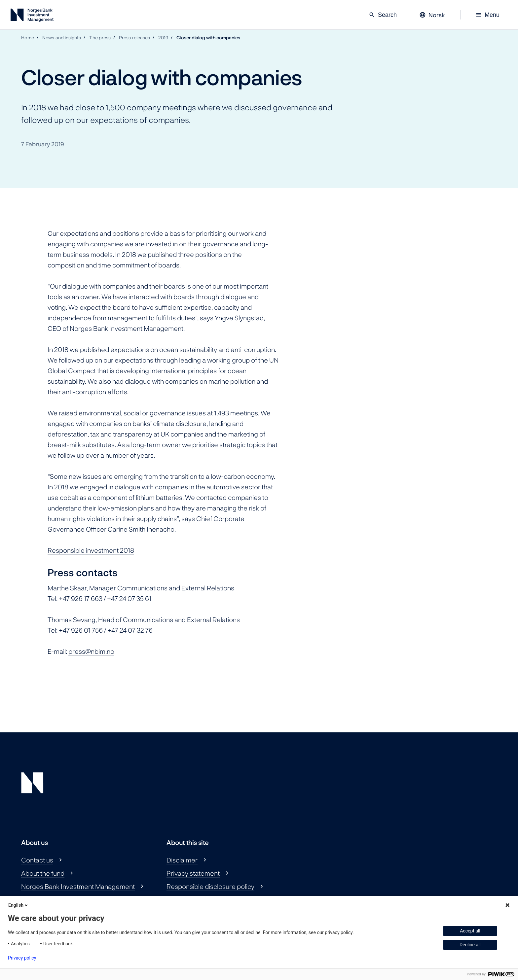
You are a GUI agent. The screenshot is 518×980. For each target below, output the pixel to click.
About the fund (43, 873)
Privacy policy (22, 958)
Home (28, 37)
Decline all (470, 945)
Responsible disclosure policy (210, 886)
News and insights (62, 37)
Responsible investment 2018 (91, 550)
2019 (163, 37)
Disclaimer (182, 860)
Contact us (37, 860)
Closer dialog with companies (208, 37)
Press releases (134, 37)
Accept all (470, 931)
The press (100, 37)
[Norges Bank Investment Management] (32, 16)
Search (383, 15)
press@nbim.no (91, 651)
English (18, 905)
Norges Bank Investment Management (78, 886)
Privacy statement (193, 873)
